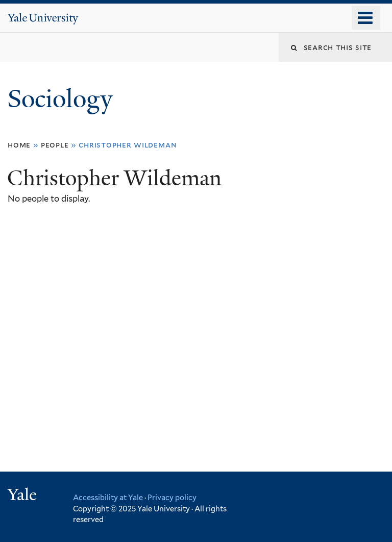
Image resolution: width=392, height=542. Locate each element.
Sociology (63, 99)
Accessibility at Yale (108, 497)
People (55, 145)
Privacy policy (172, 497)
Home (19, 145)
